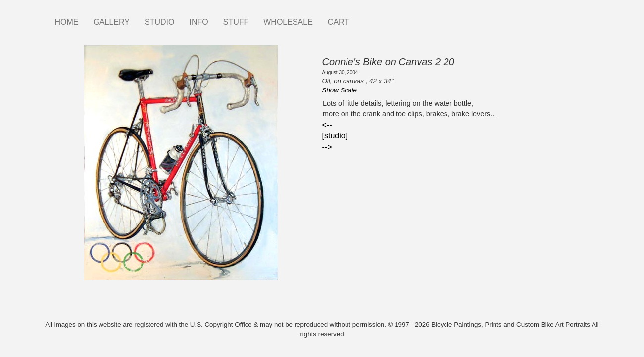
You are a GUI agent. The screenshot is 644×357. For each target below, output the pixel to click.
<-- (327, 125)
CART (338, 22)
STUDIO (159, 22)
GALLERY (112, 22)
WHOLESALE (288, 22)
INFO (198, 22)
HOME (67, 22)
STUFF (236, 22)
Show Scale (340, 90)
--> (327, 147)
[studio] (335, 136)
